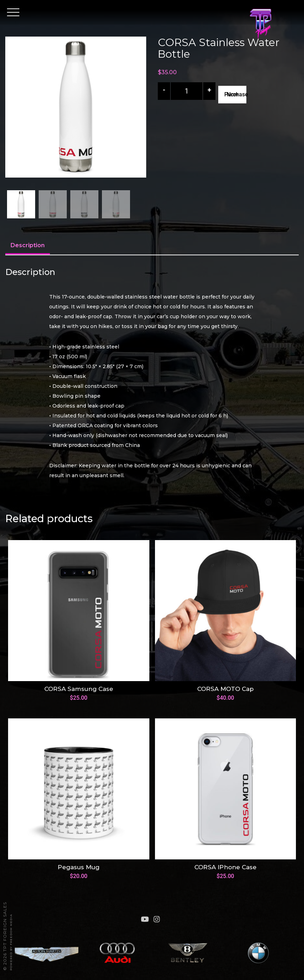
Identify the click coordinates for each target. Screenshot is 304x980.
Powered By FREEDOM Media (11, 942)
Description (28, 245)
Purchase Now (235, 94)
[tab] (28, 246)
